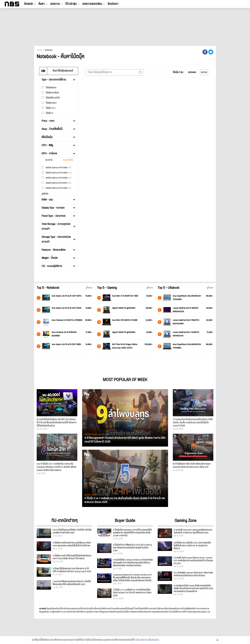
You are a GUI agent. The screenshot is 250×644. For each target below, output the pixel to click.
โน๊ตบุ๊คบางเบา (49, 103)
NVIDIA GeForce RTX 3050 (57, 188)
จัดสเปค (28, 4)
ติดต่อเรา (113, 4)
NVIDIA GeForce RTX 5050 (57, 178)
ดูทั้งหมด (89, 288)
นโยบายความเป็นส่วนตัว (147, 641)
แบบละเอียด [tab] (68, 160)
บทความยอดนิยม (92, 4)
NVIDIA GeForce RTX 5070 (56, 183)
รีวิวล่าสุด (71, 4)
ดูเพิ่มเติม (45, 194)
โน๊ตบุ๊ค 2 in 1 (49, 108)
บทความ (55, 4)
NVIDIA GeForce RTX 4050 (57, 173)
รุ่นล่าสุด (204, 72)
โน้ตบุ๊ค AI (47, 113)
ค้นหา (42, 4)
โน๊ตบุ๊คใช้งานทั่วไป (51, 98)
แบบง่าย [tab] (49, 160)
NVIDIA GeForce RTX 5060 (57, 168)
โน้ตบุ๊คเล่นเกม (49, 88)
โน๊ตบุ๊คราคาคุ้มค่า (50, 93)
